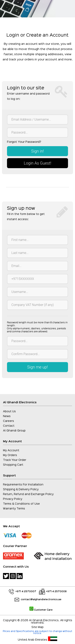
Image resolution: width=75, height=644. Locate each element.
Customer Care (41, 610)
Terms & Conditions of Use (21, 504)
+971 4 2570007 (26, 592)
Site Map (37, 627)
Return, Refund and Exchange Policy (28, 494)
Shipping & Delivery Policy (21, 489)
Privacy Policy (13, 499)
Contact (9, 426)
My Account (11, 450)
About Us (9, 411)
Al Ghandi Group (14, 431)
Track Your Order (15, 460)
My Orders (10, 455)
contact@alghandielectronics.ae (41, 600)
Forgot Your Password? (24, 142)
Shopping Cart (13, 465)
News (7, 416)
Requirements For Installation (23, 485)
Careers (8, 421)
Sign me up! (37, 367)
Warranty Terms (14, 509)
